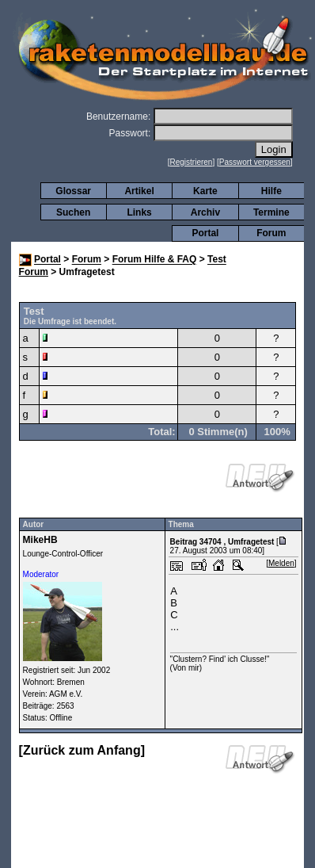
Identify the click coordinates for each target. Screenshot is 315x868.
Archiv (205, 212)
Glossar (73, 191)
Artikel (139, 191)
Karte (205, 191)
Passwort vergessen (255, 162)
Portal (205, 233)
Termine (271, 212)
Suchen (73, 212)
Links (139, 212)
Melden (281, 563)
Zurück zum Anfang (82, 750)
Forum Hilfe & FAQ (155, 260)
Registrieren (192, 162)
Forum (271, 233)
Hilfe (271, 191)
